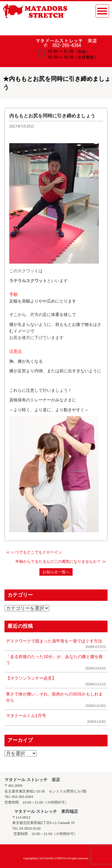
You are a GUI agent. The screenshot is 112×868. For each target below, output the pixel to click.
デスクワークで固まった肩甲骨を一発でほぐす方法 (54, 641)
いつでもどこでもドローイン (37, 552)
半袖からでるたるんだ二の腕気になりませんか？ (58, 561)
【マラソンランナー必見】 (31, 678)
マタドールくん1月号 (26, 716)
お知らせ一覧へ (56, 572)
